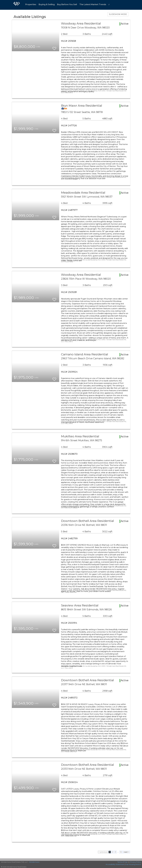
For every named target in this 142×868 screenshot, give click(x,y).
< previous (103, 852)
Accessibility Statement (115, 864)
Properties (31, 4)
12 (121, 852)
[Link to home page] (17, 5)
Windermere (34, 862)
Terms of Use (122, 862)
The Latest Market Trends (93, 4)
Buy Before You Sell (67, 4)
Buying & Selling (47, 4)
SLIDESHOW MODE (118, 14)
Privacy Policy (136, 862)
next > (126, 852)
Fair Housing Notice (133, 864)
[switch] (54, 47)
